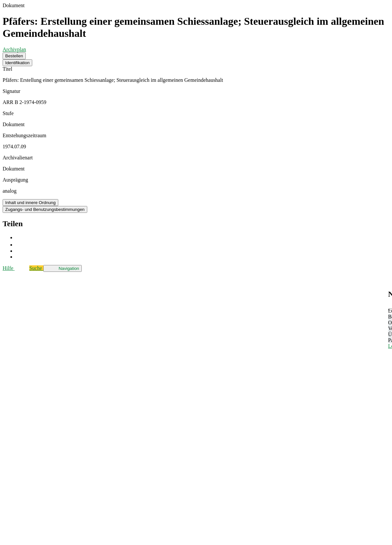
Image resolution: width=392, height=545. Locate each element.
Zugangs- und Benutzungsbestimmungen (45, 209)
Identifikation (17, 63)
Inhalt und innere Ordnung (30, 203)
